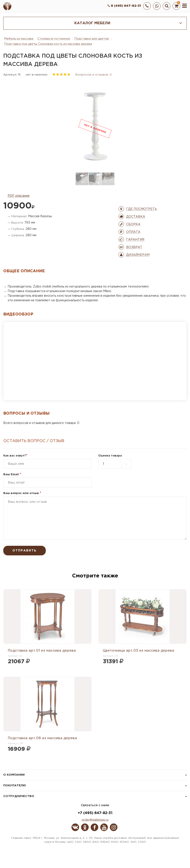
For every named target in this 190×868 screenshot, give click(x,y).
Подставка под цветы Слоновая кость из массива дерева (48, 44)
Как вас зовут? (15, 456)
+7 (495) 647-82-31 (95, 813)
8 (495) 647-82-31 (124, 6)
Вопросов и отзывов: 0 (94, 75)
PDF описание (19, 196)
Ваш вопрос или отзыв (22, 493)
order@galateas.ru (95, 820)
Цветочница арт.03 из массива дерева (138, 651)
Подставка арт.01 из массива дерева (42, 651)
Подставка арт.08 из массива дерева (42, 738)
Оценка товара (110, 456)
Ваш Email (12, 474)
